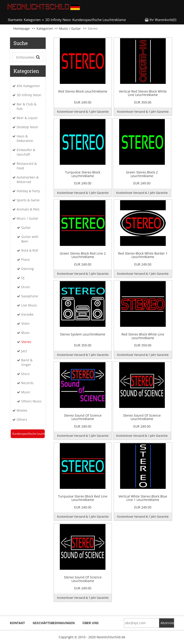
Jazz (24, 351)
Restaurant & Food (27, 166)
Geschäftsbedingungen (54, 623)
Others (22, 419)
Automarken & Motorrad (28, 180)
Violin (25, 323)
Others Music (32, 401)
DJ (23, 278)
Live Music (29, 305)
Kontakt (17, 623)
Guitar (26, 228)
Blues (25, 333)
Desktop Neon (27, 127)
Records (27, 383)
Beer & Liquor (27, 118)
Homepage (21, 28)
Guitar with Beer (30, 239)
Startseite (15, 20)
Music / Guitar (70, 28)
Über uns (91, 623)
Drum (26, 287)
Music (26, 392)
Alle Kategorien (28, 86)
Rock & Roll (30, 250)
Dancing (28, 269)
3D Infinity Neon (58, 20)
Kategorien (45, 28)
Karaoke (27, 314)
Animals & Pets (28, 209)
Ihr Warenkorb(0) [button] (160, 20)
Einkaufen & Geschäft (26, 152)
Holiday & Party (28, 191)
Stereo (26, 342)
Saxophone (30, 296)
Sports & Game (28, 200)
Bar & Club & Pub (26, 106)
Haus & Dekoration (25, 138)
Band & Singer (27, 362)
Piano (25, 259)
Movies (22, 410)
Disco (25, 374)
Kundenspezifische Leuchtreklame (99, 20)
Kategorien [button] (34, 20)
